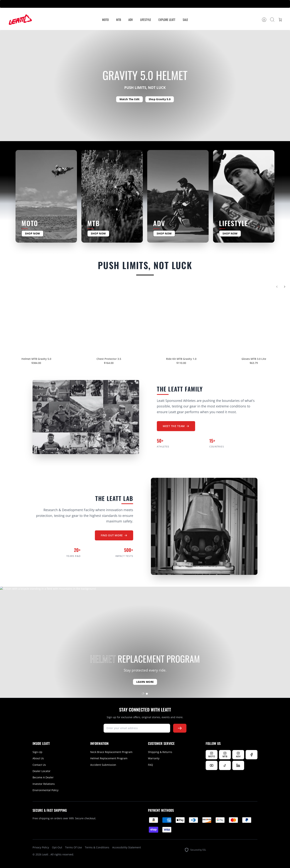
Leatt (46, 854)
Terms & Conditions (97, 847)
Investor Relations (44, 784)
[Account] (264, 20)
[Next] (285, 289)
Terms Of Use (74, 847)
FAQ (150, 765)
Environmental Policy (45, 790)
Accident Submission (103, 765)
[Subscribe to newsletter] (180, 728)
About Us (38, 758)
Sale (185, 20)
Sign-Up (37, 752)
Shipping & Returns (160, 752)
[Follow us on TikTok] (225, 765)
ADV (131, 20)
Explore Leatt (167, 20)
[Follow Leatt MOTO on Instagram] (212, 755)
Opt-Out (57, 847)
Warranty (154, 758)
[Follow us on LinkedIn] (238, 765)
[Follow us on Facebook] (252, 755)
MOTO (105, 20)
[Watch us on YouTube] (212, 765)
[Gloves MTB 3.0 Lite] (254, 320)
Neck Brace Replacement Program (111, 752)
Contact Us (39, 765)
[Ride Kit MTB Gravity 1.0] (181, 320)
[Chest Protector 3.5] (109, 320)
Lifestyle (146, 20)
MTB (119, 20)
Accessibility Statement (127, 847)
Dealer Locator (42, 771)
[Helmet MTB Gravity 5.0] (36, 320)
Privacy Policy (41, 847)
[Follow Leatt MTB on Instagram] (225, 755)
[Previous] (277, 289)
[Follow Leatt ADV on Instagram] (238, 755)
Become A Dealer (43, 777)
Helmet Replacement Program (109, 758)
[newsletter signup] (137, 728)
